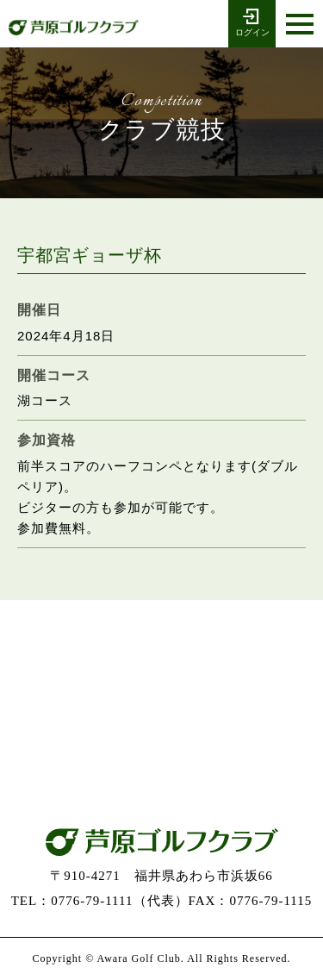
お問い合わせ (162, 754)
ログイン (252, 22)
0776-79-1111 (162, 653)
